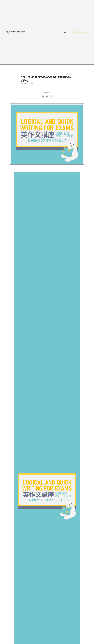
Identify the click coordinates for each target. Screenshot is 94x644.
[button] (65, 32)
